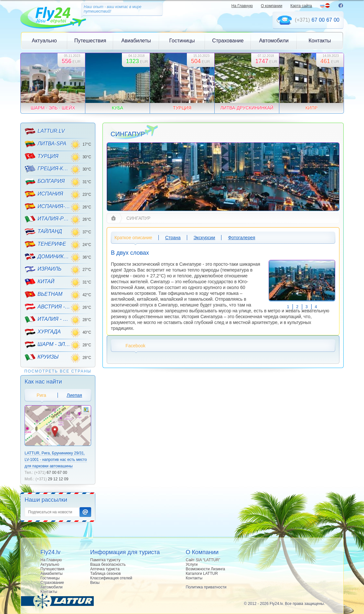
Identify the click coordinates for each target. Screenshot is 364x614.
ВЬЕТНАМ (43, 295)
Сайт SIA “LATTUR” (203, 560)
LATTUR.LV (45, 131)
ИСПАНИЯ (44, 194)
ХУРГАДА (43, 332)
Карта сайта (301, 6)
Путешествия (90, 41)
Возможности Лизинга (205, 569)
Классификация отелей (111, 578)
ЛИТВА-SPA (45, 144)
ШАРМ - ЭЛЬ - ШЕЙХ (47, 345)
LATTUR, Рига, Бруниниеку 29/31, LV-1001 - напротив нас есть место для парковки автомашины (56, 460)
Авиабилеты (136, 41)
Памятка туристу (105, 560)
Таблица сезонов (106, 574)
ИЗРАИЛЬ (43, 269)
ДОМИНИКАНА (47, 257)
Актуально (44, 41)
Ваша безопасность (108, 564)
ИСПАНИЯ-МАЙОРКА (47, 207)
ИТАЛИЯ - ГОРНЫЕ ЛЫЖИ (47, 319)
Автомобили (274, 41)
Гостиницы (182, 41)
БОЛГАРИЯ (45, 182)
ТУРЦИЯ (42, 156)
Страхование (228, 41)
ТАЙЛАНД (43, 232)
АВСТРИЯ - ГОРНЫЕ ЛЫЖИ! (47, 307)
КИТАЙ (39, 282)
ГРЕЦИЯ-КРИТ (47, 169)
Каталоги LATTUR (202, 574)
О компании (272, 6)
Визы (95, 583)
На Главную (242, 6)
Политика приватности (206, 587)
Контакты (320, 41)
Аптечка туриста (105, 569)
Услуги (192, 564)
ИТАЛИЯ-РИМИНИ (47, 219)
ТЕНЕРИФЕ (45, 244)
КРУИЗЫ (42, 357)
